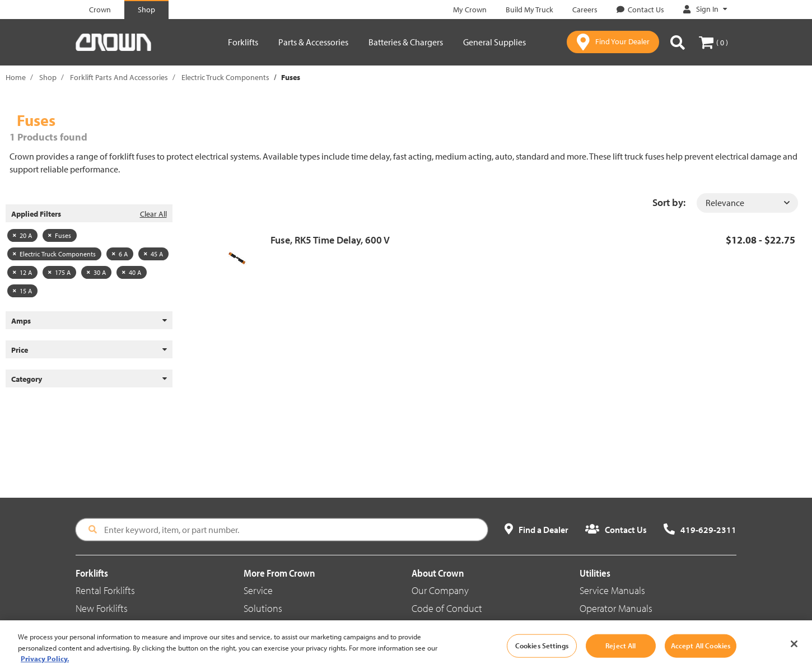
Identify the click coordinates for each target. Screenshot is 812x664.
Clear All (153, 214)
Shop (48, 77)
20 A (22, 235)
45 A (153, 254)
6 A (120, 254)
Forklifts (243, 42)
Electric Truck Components (225, 77)
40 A (132, 272)
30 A (96, 272)
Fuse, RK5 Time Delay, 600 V (330, 240)
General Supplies (494, 42)
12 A (22, 272)
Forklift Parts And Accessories (119, 77)
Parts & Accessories (313, 42)
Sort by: (669, 202)
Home (16, 77)
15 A (22, 291)
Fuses (60, 235)
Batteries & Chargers (406, 42)
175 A (59, 272)
